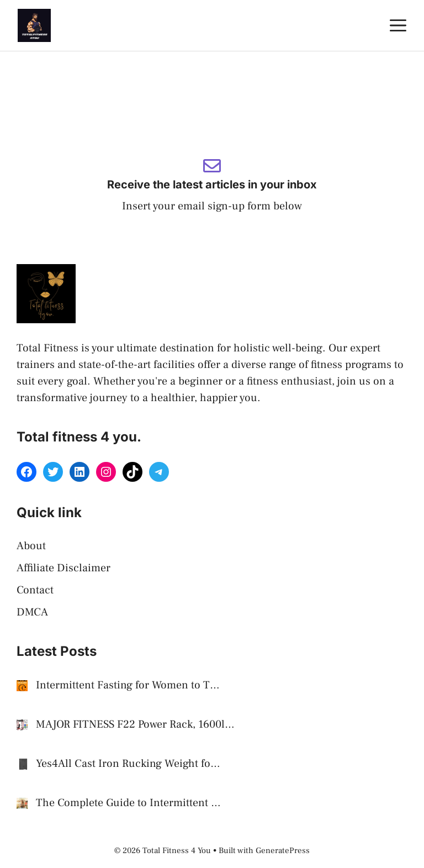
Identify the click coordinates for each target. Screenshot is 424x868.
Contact (35, 590)
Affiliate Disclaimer (63, 568)
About (31, 546)
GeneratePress (283, 851)
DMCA (32, 612)
